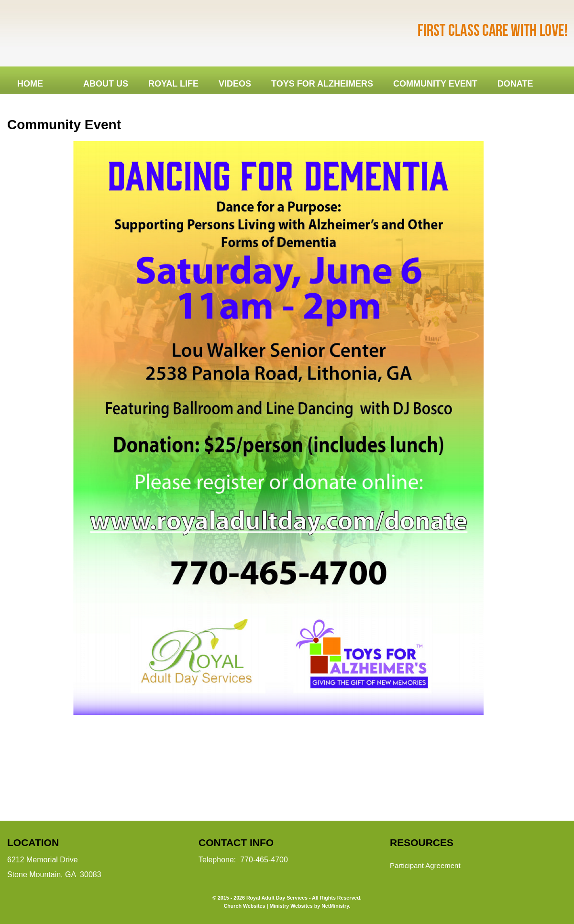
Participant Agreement (425, 865)
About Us (106, 84)
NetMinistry (335, 906)
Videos (235, 84)
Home (30, 84)
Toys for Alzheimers (322, 84)
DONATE (515, 84)
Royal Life (173, 84)
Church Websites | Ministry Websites (269, 906)
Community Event (435, 84)
